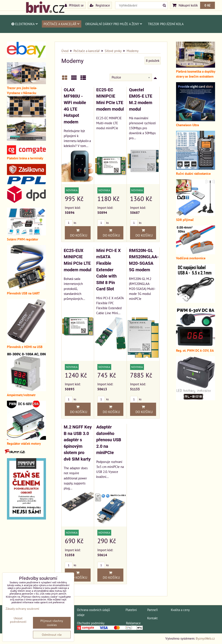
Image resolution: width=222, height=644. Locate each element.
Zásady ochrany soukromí (22, 609)
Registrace (100, 5)
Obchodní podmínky (91, 623)
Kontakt (152, 618)
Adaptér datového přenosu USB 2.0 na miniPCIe (109, 440)
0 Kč (207, 5)
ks (70, 223)
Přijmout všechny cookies (52, 623)
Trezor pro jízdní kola (166, 24)
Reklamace (133, 623)
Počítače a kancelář (62, 24)
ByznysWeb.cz (205, 638)
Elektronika (24, 24)
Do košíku (78, 233)
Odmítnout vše (52, 635)
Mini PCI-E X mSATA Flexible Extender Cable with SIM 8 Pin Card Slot (109, 270)
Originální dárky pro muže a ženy (114, 24)
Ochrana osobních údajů (93, 610)
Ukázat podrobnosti (18, 620)
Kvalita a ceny (180, 610)
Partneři (153, 610)
